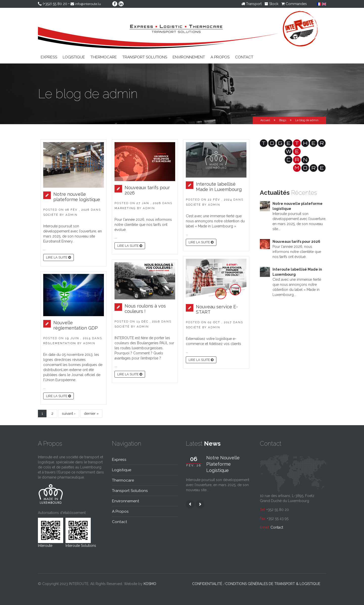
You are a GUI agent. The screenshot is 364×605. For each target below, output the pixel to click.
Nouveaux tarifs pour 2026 (147, 190)
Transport (252, 4)
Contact (244, 57)
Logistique (74, 57)
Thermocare (104, 57)
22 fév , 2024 (220, 199)
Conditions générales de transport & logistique (273, 584)
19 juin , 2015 (78, 338)
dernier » (91, 413)
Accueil (265, 120)
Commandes (294, 4)
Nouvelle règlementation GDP (76, 325)
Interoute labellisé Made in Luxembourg (219, 186)
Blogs (283, 120)
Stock (271, 4)
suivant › (69, 413)
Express (49, 57)
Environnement (189, 57)
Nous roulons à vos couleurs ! (145, 308)
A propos (220, 57)
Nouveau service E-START (217, 309)
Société (51, 214)
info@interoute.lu (89, 4)
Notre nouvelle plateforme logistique (77, 197)
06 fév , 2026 (77, 209)
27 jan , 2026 (149, 203)
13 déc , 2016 (148, 321)
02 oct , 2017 (220, 322)
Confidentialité (207, 584)
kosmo (150, 584)
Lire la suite (59, 257)
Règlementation (60, 343)
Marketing (125, 208)
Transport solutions (145, 57)
